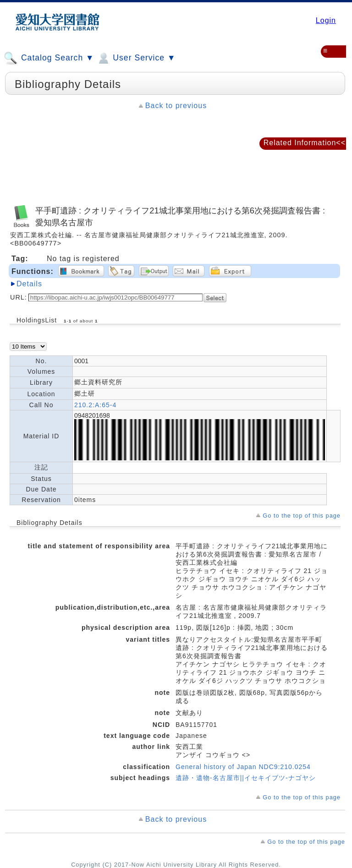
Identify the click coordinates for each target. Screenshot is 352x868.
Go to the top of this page (302, 516)
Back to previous (176, 106)
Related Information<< (305, 143)
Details (29, 284)
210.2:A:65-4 (95, 405)
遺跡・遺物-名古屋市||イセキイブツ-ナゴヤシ (246, 778)
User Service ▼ (136, 58)
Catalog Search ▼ (49, 58)
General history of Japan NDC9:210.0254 (243, 767)
